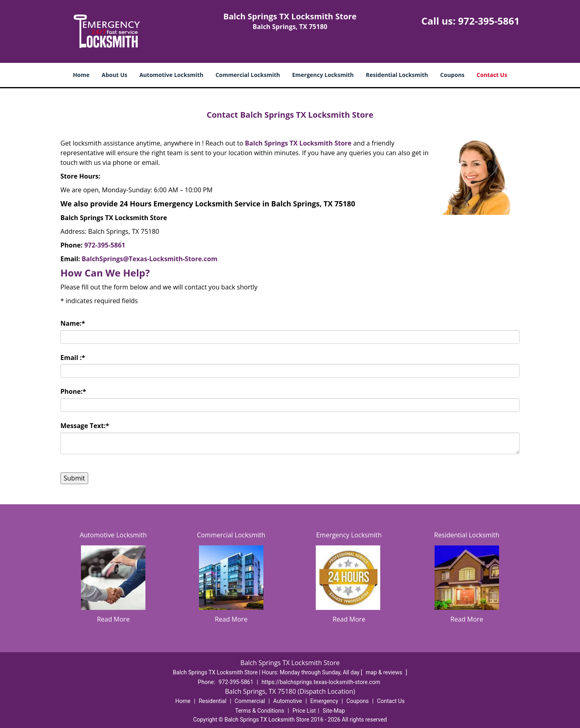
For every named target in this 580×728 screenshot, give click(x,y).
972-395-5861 (489, 21)
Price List (304, 711)
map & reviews (385, 672)
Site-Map (334, 711)
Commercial (250, 701)
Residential (212, 701)
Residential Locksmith (397, 75)
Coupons (452, 75)
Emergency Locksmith (323, 75)
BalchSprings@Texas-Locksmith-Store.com (150, 259)
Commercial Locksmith (248, 75)
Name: (73, 323)
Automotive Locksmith (171, 75)
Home (81, 75)
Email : (73, 358)
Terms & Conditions (260, 711)
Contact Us (492, 75)
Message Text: (85, 426)
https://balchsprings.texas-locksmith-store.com (321, 682)
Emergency (324, 701)
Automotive (288, 701)
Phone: (73, 391)
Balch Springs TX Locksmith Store (298, 143)
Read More (113, 619)
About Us (114, 75)
